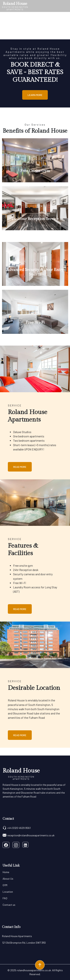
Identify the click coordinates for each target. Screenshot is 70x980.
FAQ (5, 898)
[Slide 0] (35, 35)
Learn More (35, 95)
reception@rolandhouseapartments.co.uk (29, 835)
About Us (8, 879)
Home (6, 872)
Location (8, 892)
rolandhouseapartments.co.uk (34, 970)
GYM (5, 885)
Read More (20, 467)
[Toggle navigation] (66, 6)
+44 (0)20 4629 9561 (17, 828)
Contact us (9, 905)
